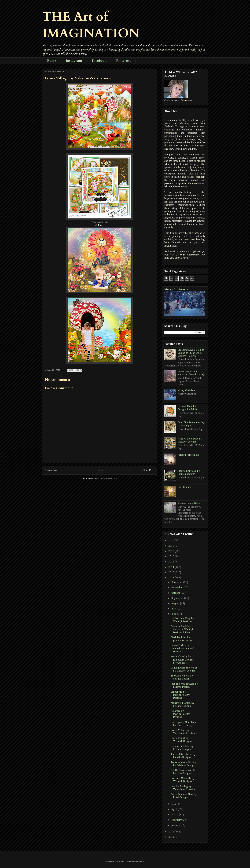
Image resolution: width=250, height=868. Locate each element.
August (176, 604)
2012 (172, 578)
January (176, 825)
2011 (172, 832)
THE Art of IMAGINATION (91, 25)
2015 (172, 562)
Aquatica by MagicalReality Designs (180, 714)
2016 (172, 557)
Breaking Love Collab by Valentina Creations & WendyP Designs (191, 353)
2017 (172, 551)
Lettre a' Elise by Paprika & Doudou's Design (183, 649)
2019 (172, 541)
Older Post (148, 470)
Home (52, 61)
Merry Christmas (176, 290)
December (177, 582)
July (174, 609)
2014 (172, 567)
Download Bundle (100, 222)
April (175, 809)
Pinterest (123, 61)
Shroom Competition (189, 503)
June (174, 614)
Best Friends (185, 487)
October (176, 593)
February (177, 820)
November (177, 588)
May (174, 804)
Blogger (141, 862)
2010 (172, 837)
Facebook (99, 61)
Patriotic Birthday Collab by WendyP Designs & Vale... (182, 630)
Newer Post (51, 470)
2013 (172, 573)
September (178, 598)
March (175, 815)
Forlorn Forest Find (188, 455)
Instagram (74, 61)
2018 (172, 546)
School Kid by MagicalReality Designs (180, 695)
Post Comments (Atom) (106, 478)
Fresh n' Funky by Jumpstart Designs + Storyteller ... (183, 660)
